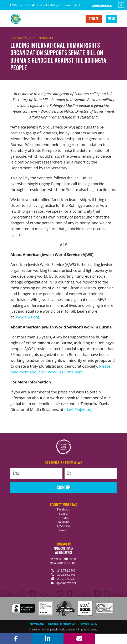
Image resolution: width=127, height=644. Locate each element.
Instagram (63, 514)
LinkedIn (63, 530)
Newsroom (37, 624)
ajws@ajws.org (66, 583)
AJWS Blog (63, 526)
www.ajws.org (27, 317)
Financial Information (62, 624)
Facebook (63, 509)
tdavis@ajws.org (78, 409)
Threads (64, 518)
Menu (111, 19)
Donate (94, 19)
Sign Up (64, 488)
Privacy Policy (88, 624)
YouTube (63, 522)
